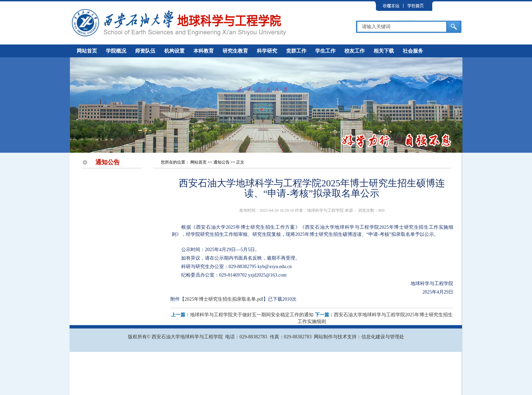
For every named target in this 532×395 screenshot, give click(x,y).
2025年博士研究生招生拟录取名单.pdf (224, 299)
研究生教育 (235, 51)
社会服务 (413, 51)
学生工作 (325, 51)
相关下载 (384, 51)
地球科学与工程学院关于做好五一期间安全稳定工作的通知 (252, 315)
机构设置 (174, 51)
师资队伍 (145, 51)
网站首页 (87, 51)
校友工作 (355, 51)
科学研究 (267, 51)
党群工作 (296, 51)
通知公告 (222, 162)
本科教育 (204, 51)
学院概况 (116, 51)
